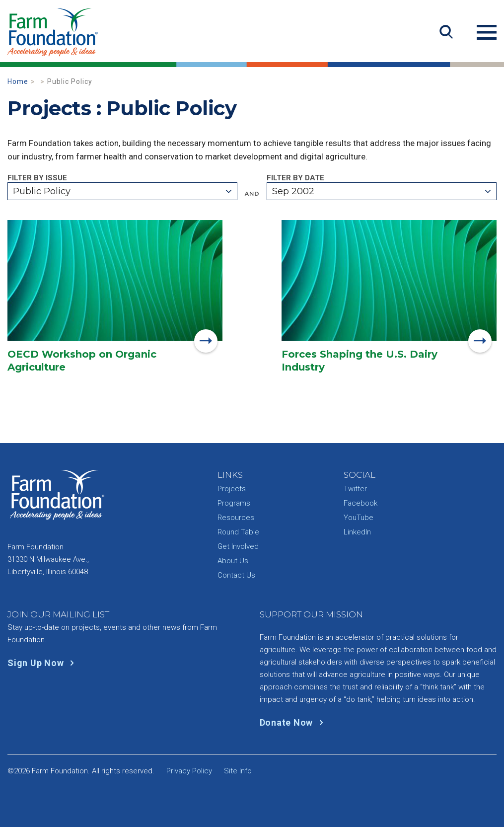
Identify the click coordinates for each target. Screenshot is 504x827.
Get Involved (238, 546)
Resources (236, 518)
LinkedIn (357, 532)
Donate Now (294, 722)
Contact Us (236, 575)
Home (18, 81)
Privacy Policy (189, 771)
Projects (232, 489)
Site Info (238, 771)
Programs (234, 503)
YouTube (359, 518)
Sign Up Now (43, 663)
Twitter (355, 489)
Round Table (238, 532)
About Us (233, 561)
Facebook (360, 503)
